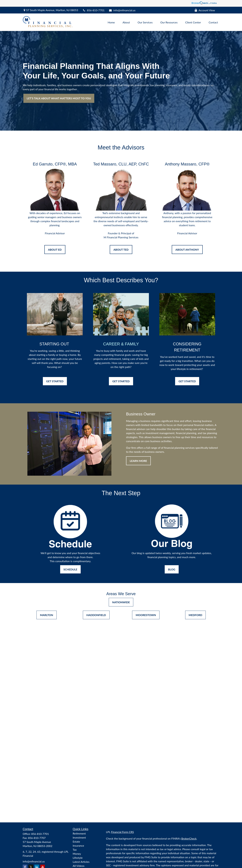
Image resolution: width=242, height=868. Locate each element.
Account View (205, 10)
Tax (75, 850)
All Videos (79, 866)
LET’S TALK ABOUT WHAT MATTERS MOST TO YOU (59, 98)
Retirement (79, 833)
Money (77, 854)
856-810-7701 (93, 10)
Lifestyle (78, 858)
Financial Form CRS (122, 832)
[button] (111, 22)
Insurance (78, 846)
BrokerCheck (189, 838)
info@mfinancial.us (122, 10)
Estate (76, 841)
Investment (79, 837)
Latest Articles (81, 862)
